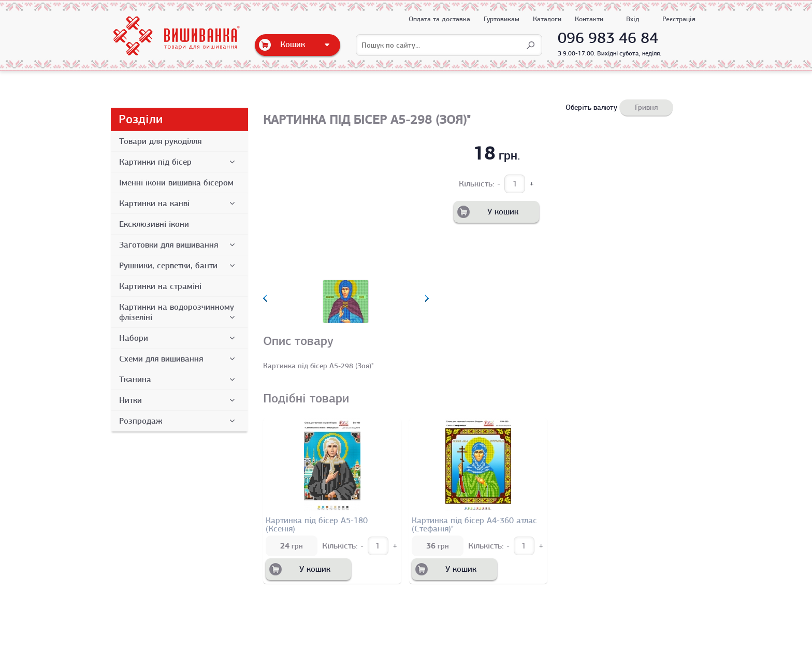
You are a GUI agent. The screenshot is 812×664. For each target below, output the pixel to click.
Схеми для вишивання (179, 359)
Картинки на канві (179, 204)
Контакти (589, 19)
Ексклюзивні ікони (154, 224)
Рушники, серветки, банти (179, 266)
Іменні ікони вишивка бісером (176, 183)
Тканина (179, 380)
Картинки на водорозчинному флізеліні (179, 312)
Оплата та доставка (439, 19)
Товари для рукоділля (160, 141)
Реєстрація (679, 19)
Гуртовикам (502, 19)
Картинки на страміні (160, 286)
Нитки (179, 400)
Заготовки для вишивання (179, 245)
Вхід (633, 19)
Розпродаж (179, 421)
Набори (179, 338)
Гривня (646, 107)
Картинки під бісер (179, 162)
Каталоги (547, 19)
